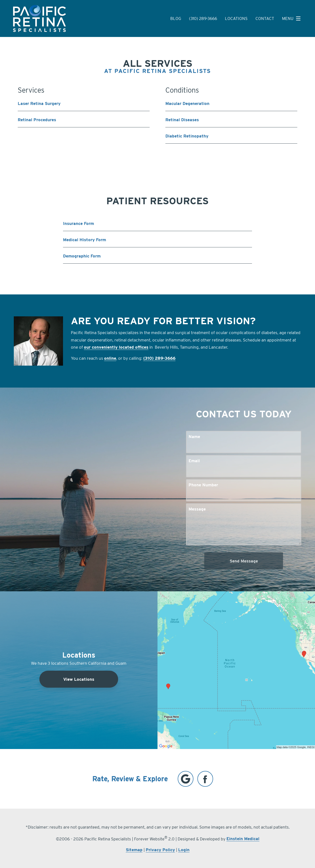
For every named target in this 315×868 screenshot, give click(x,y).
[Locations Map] (236, 670)
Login (184, 850)
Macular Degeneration (187, 103)
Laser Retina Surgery (39, 103)
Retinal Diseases (182, 120)
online (110, 358)
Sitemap (134, 850)
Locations (236, 19)
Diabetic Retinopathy (187, 136)
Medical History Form (85, 240)
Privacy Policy (160, 850)
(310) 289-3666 (203, 19)
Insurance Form (79, 223)
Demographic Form (82, 256)
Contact (265, 19)
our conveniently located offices (116, 347)
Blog (176, 19)
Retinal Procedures (37, 120)
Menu (293, 18)
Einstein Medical (243, 839)
